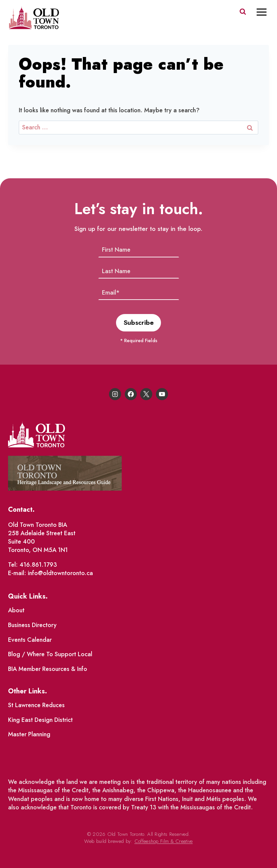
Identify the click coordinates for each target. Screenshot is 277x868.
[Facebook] (131, 394)
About (16, 610)
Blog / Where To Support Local (50, 654)
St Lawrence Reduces (36, 705)
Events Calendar (30, 640)
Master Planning (29, 734)
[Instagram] (115, 394)
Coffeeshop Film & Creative (164, 841)
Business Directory (32, 625)
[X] (146, 394)
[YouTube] (162, 394)
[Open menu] (265, 12)
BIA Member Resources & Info (48, 669)
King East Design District (40, 720)
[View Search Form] (243, 12)
